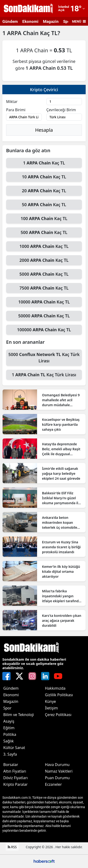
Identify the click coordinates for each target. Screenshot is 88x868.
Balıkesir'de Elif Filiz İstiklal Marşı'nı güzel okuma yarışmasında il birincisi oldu (60, 498)
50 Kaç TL (44, 205)
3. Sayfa (10, 754)
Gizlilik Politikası (59, 695)
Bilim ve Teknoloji (19, 715)
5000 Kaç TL (44, 274)
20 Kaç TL (44, 191)
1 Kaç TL (44, 163)
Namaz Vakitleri (59, 771)
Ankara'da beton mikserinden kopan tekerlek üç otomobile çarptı (60, 523)
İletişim (52, 708)
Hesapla (44, 130)
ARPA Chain (24, 33)
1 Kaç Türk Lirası (44, 375)
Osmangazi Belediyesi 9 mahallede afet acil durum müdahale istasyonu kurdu (61, 400)
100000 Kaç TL (44, 330)
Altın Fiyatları (15, 771)
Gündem (10, 21)
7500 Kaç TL (44, 288)
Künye (51, 701)
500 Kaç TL (44, 232)
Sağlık (8, 741)
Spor (7, 708)
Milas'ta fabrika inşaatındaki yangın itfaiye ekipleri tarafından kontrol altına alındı (62, 596)
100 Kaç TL (44, 218)
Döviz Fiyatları (15, 778)
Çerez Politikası (58, 715)
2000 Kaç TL (44, 260)
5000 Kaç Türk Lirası (44, 358)
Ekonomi (30, 21)
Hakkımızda (55, 688)
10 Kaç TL (44, 177)
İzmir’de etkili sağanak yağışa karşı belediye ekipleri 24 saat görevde (61, 473)
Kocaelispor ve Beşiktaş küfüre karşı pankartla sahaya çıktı (61, 424)
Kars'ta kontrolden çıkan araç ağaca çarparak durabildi (62, 620)
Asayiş (9, 721)
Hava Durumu (57, 765)
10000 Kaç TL (44, 302)
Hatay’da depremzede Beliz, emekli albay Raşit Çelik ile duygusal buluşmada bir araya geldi (61, 449)
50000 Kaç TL (44, 316)
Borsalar (11, 765)
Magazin (51, 21)
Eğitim (9, 728)
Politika (10, 734)
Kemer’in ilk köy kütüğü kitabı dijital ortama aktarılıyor (61, 571)
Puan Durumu (57, 778)
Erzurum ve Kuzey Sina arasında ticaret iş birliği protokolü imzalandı (61, 547)
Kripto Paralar (15, 784)
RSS (12, 847)
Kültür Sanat (14, 748)
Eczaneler (54, 784)
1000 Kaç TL (44, 246)
